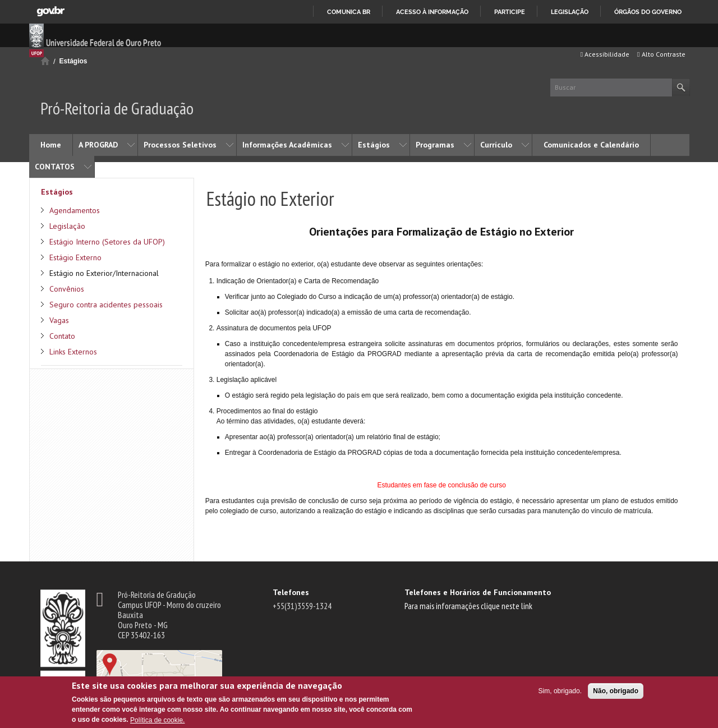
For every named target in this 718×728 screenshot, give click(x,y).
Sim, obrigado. (560, 691)
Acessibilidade (605, 54)
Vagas (59, 320)
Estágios (73, 61)
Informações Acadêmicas (287, 145)
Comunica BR (349, 12)
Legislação (570, 12)
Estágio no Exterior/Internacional (104, 273)
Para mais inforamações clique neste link (468, 606)
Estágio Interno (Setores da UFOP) (107, 242)
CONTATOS (55, 167)
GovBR (50, 11)
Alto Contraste (661, 54)
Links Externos (73, 352)
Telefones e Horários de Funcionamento (478, 592)
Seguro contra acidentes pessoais (106, 305)
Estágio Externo (75, 257)
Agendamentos (75, 210)
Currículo (496, 145)
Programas (435, 145)
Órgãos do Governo (648, 12)
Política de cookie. (157, 720)
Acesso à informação (432, 12)
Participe (510, 12)
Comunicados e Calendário (591, 145)
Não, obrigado (616, 691)
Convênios (67, 289)
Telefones (291, 592)
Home (51, 145)
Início (45, 61)
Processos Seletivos (180, 145)
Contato (62, 336)
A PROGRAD (98, 145)
